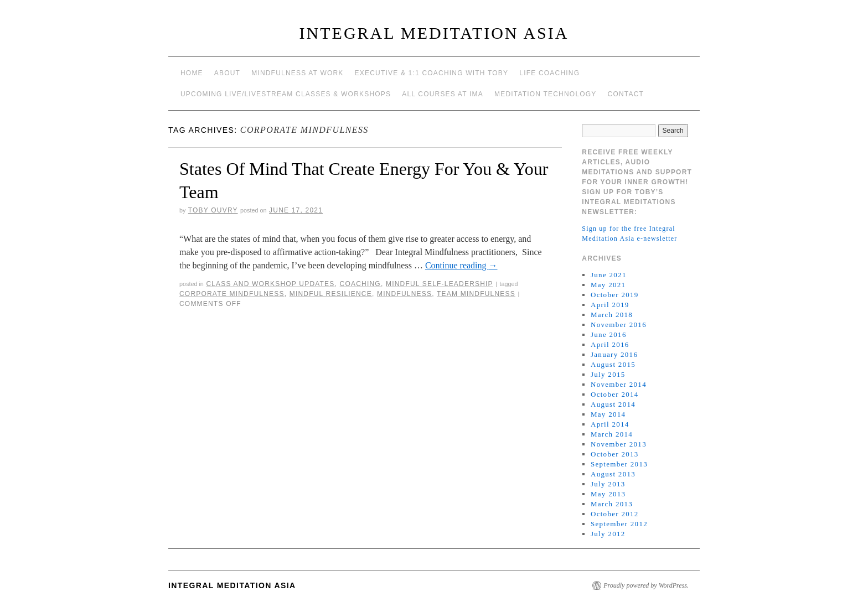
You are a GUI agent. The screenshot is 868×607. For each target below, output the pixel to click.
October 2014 (615, 394)
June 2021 (609, 275)
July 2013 (608, 484)
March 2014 (612, 434)
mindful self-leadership (440, 284)
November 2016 (619, 325)
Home (192, 73)
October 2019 (615, 295)
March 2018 (612, 315)
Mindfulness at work (297, 73)
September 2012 (619, 524)
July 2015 (608, 374)
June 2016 (609, 334)
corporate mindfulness (232, 294)
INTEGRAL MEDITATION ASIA (434, 33)
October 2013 (615, 454)
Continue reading (461, 265)
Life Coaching (549, 73)
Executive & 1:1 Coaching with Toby (432, 73)
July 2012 (608, 534)
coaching (360, 284)
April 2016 (610, 344)
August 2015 (613, 364)
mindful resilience (331, 294)
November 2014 (619, 384)
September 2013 (619, 464)
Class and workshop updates (270, 284)
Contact (626, 94)
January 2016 (614, 354)
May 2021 (608, 285)
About (227, 73)
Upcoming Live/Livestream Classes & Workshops (286, 94)
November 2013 (619, 444)
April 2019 (610, 305)
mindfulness (404, 294)
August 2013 (613, 474)
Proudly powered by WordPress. (646, 585)
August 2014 (613, 404)
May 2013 (608, 494)
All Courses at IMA (443, 94)
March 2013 (612, 504)
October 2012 (615, 514)
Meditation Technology (546, 94)
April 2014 (610, 424)
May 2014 (608, 414)
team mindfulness (476, 294)
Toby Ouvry (213, 210)
